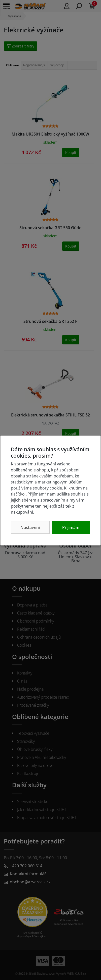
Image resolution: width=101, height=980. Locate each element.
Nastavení (30, 527)
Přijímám (71, 527)
